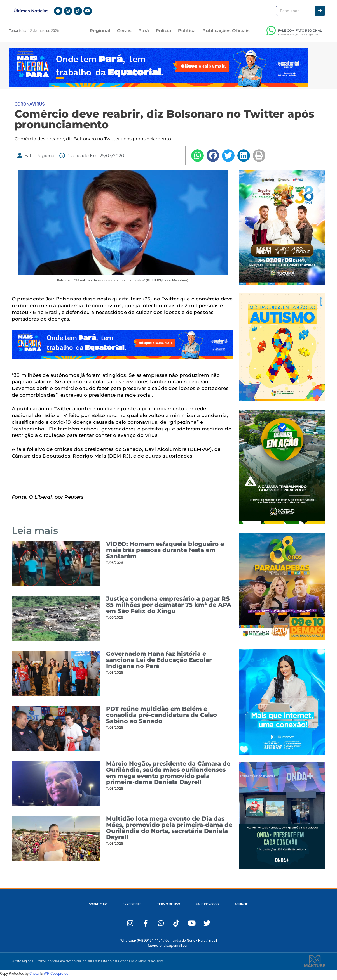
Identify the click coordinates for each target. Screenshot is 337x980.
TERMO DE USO (168, 908)
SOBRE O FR (89, 908)
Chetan (35, 977)
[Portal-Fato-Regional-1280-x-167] (158, 89)
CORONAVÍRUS (30, 107)
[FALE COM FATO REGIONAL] (271, 34)
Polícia (163, 34)
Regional (100, 34)
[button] (197, 159)
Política (187, 34)
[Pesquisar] (320, 12)
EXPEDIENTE (127, 908)
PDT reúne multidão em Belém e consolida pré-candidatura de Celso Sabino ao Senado (162, 718)
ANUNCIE (251, 908)
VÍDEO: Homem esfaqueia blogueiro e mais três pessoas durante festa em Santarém (165, 553)
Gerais (124, 34)
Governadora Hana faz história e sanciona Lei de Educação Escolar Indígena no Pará (159, 663)
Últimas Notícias (31, 12)
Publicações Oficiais (226, 34)
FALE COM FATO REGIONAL (300, 34)
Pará (144, 34)
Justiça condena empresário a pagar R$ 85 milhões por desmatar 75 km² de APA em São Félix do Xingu (169, 608)
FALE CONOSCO (212, 908)
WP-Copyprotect (57, 977)
